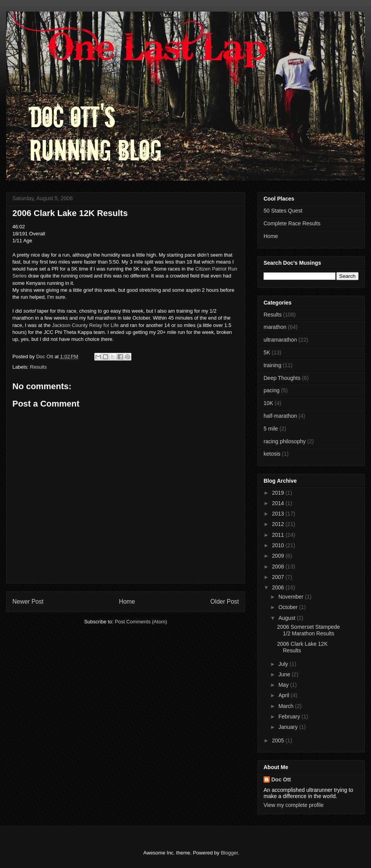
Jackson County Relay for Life (86, 325)
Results (38, 367)
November (291, 597)
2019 (279, 493)
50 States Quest (283, 211)
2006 (279, 587)
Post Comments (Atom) (141, 622)
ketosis (272, 454)
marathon (275, 327)
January (289, 727)
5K (267, 352)
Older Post (225, 602)
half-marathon (280, 416)
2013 (279, 514)
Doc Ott (281, 779)
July (284, 664)
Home (127, 602)
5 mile (271, 429)
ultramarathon (280, 340)
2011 (279, 535)
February (290, 717)
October (289, 607)
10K (268, 403)
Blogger (229, 853)
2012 (279, 524)
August (287, 618)
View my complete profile (294, 805)
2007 (279, 577)
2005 (279, 740)
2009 (279, 556)
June (285, 674)
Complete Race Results (292, 223)
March (287, 706)
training (272, 365)
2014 (279, 503)
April (284, 695)
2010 (279, 545)
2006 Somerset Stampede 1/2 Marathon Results (309, 630)
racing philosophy (285, 441)
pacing (271, 390)
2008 (279, 567)
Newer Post (28, 602)
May (284, 685)
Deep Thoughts (282, 378)
